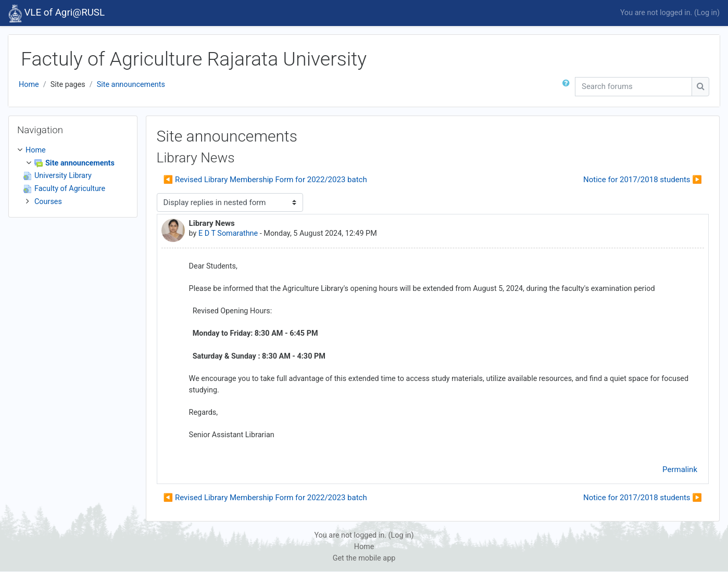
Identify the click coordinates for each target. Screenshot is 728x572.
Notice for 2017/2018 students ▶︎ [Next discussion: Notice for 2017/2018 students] (643, 180)
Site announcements (131, 85)
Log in (707, 13)
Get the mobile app (364, 558)
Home (29, 85)
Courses (48, 202)
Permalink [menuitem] (680, 469)
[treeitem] (73, 176)
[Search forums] (633, 87)
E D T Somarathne (228, 233)
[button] (568, 87)
